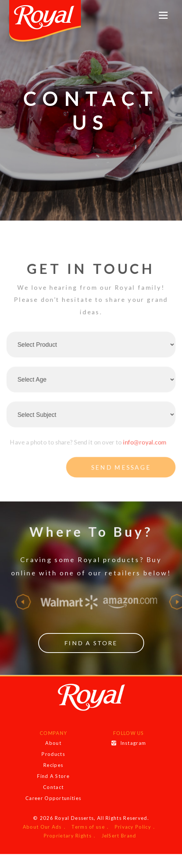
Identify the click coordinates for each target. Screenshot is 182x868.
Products (53, 754)
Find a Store (91, 643)
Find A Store (53, 776)
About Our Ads (42, 827)
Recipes (53, 765)
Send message (122, 480)
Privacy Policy (133, 827)
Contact (53, 787)
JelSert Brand (119, 836)
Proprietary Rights (68, 836)
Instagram (129, 743)
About (53, 743)
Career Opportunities (53, 798)
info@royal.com (147, 454)
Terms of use (88, 827)
